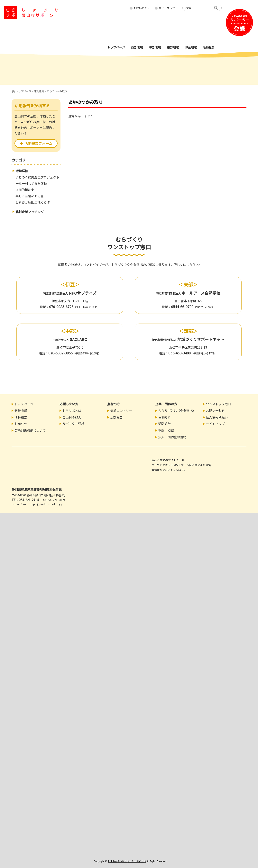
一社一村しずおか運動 (31, 183)
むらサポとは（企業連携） (177, 411)
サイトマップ (167, 8)
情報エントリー (121, 411)
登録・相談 (166, 430)
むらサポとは (72, 411)
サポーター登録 (73, 424)
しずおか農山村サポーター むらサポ (127, 861)
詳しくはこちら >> (187, 265)
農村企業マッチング (30, 212)
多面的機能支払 (26, 190)
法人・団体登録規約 (172, 437)
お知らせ (21, 424)
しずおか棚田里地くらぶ (33, 202)
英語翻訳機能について (30, 430)
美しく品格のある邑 (30, 196)
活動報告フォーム (36, 143)
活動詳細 (22, 171)
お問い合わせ (142, 8)
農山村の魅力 (72, 417)
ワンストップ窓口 (218, 404)
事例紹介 (164, 417)
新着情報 (21, 411)
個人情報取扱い (217, 417)
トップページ (23, 91)
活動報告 (39, 91)
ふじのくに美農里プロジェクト (37, 177)
